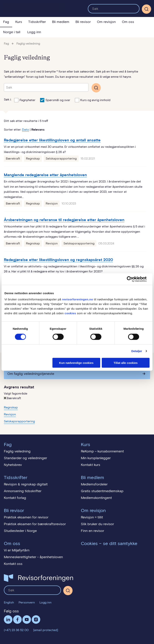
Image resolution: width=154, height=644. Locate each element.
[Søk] (146, 9)
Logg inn (34, 32)
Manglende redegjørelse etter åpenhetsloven (45, 175)
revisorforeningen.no (78, 299)
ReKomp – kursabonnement (102, 451)
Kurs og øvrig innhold (93, 100)
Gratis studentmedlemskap (102, 491)
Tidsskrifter (37, 22)
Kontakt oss (13, 564)
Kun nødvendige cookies (76, 363)
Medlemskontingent (96, 498)
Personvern (27, 602)
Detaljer (137, 351)
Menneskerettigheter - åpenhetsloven (33, 557)
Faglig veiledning (28, 44)
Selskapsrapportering (61, 158)
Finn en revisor (92, 531)
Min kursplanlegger (96, 458)
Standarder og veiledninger (25, 458)
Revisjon (52, 203)
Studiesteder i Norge (20, 531)
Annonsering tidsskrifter (23, 491)
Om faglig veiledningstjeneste (31, 374)
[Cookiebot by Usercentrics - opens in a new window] (133, 279)
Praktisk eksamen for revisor (26, 517)
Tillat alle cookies (126, 363)
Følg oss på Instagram (36, 619)
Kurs (19, 22)
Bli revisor (83, 22)
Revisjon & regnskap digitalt (26, 484)
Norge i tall (12, 32)
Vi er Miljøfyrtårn (17, 550)
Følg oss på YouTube (27, 619)
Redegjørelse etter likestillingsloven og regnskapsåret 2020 (58, 260)
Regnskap (33, 158)
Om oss (128, 22)
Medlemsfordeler (94, 484)
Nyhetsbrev (13, 465)
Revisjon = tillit (92, 517)
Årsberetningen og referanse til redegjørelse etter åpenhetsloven (64, 220)
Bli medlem (61, 22)
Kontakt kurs (91, 465)
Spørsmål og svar (55, 100)
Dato (26, 130)
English (9, 602)
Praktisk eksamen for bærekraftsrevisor (35, 524)
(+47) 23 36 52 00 (16, 630)
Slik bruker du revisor (97, 524)
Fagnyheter (25, 100)
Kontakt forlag (15, 498)
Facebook (17, 619)
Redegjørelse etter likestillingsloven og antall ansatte (52, 140)
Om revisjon (106, 22)
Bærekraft (13, 158)
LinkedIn (8, 619)
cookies (70, 313)
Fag (6, 22)
